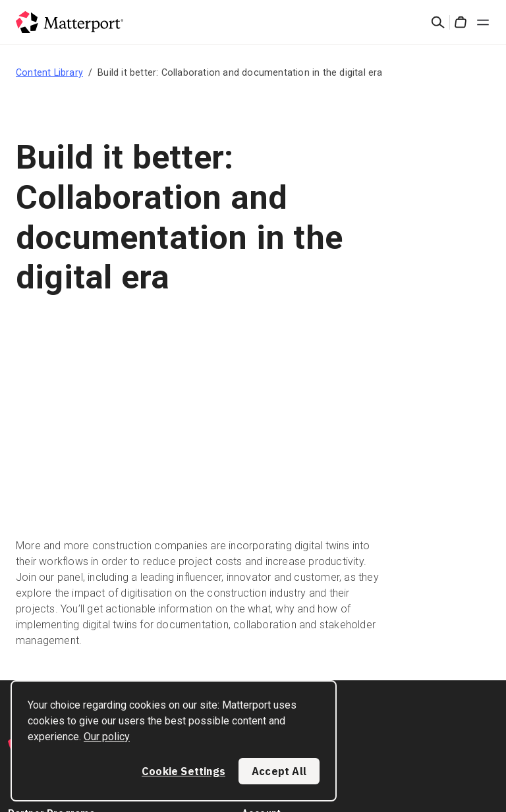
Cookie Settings (183, 771)
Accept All (279, 771)
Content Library (49, 72)
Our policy (107, 737)
